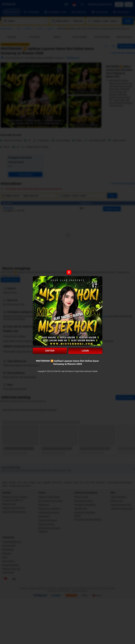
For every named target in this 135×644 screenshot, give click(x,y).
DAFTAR (50, 351)
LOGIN (85, 351)
